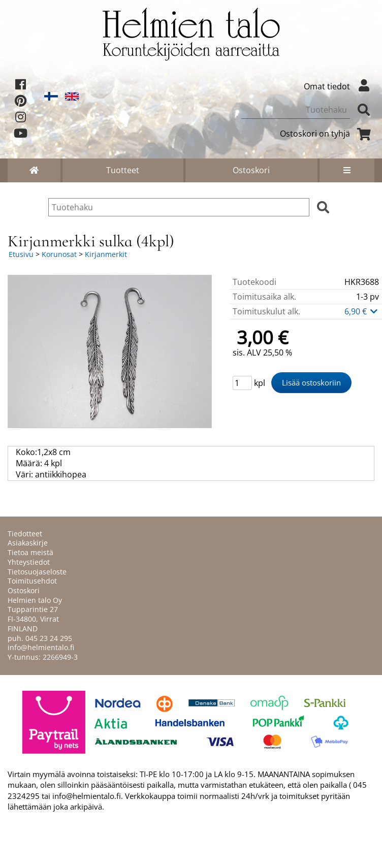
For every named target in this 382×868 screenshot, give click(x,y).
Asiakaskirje (28, 543)
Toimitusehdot (32, 581)
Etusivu (21, 254)
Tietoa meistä (30, 552)
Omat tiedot (339, 86)
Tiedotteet (25, 534)
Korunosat (59, 254)
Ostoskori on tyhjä (327, 134)
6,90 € (362, 311)
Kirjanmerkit (106, 254)
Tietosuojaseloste (37, 572)
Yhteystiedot (29, 562)
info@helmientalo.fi (41, 647)
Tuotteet (123, 170)
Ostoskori (251, 170)
